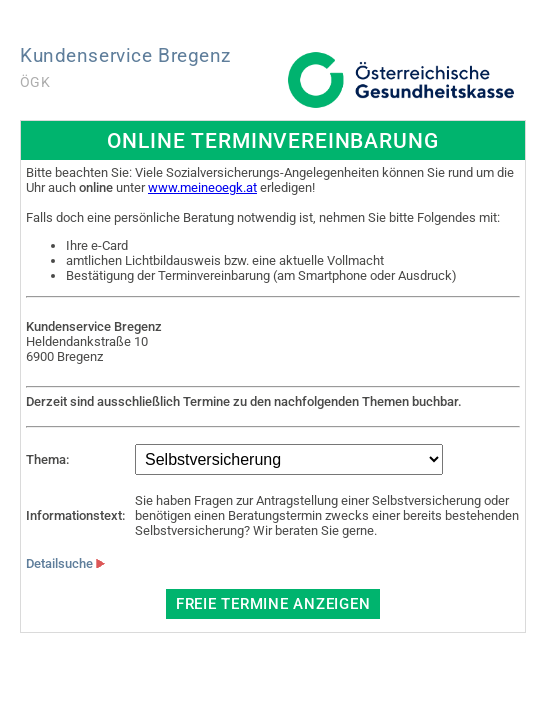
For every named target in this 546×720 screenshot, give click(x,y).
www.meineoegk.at (202, 187)
